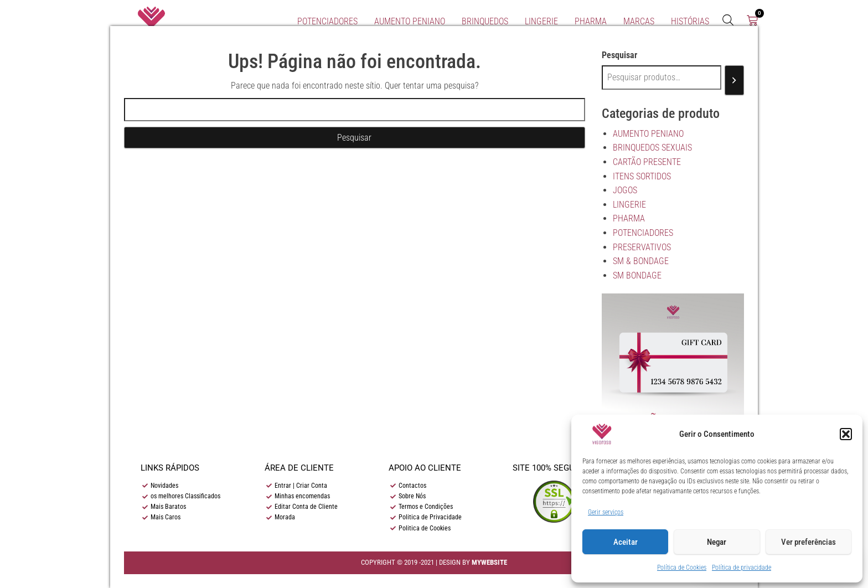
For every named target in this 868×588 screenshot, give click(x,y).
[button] (846, 434)
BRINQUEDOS (485, 21)
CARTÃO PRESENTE (647, 162)
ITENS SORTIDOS (642, 176)
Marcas (639, 21)
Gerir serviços (606, 512)
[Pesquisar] (734, 81)
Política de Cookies (682, 568)
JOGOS (625, 190)
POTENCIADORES (327, 21)
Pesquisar (619, 55)
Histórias (690, 21)
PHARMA (591, 21)
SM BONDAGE (637, 275)
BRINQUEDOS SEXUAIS (652, 148)
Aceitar (626, 542)
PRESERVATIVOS (642, 247)
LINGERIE (541, 21)
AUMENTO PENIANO (410, 21)
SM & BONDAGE (641, 261)
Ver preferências (808, 542)
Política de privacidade (742, 568)
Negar (717, 542)
